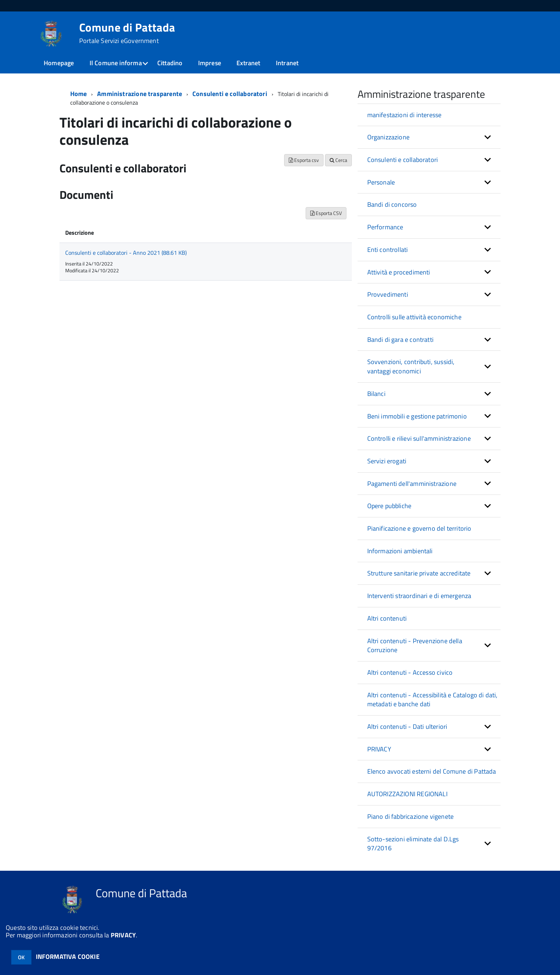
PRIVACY (123, 935)
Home (79, 94)
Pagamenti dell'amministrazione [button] (412, 484)
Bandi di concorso (392, 204)
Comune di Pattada (127, 33)
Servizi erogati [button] (387, 461)
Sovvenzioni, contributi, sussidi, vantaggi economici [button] (411, 366)
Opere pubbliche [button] (389, 506)
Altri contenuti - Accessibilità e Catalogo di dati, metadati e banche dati (432, 700)
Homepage (59, 63)
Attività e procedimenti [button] (399, 272)
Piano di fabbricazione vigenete (411, 816)
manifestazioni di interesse (405, 115)
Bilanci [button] (376, 394)
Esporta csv (304, 160)
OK (21, 957)
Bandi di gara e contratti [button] (401, 340)
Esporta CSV (326, 213)
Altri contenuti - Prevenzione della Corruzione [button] (415, 646)
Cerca (338, 160)
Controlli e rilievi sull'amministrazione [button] (419, 438)
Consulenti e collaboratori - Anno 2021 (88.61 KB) (126, 253)
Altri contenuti (387, 618)
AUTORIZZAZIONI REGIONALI (407, 794)
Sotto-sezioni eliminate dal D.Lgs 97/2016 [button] (413, 844)
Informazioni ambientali (400, 551)
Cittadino (170, 63)
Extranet (248, 63)
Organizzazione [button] (389, 137)
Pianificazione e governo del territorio (419, 528)
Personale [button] (381, 182)
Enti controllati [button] (388, 250)
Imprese (210, 63)
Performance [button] (385, 227)
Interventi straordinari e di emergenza (419, 596)
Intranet (287, 63)
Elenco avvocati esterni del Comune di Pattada (432, 771)
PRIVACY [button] (379, 749)
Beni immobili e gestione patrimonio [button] (417, 416)
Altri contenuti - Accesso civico (410, 672)
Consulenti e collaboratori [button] (403, 160)
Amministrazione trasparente (140, 94)
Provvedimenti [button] (388, 294)
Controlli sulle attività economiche (414, 317)
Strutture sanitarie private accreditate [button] (419, 573)
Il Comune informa (116, 63)
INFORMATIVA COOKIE (68, 957)
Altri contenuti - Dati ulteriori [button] (407, 727)
